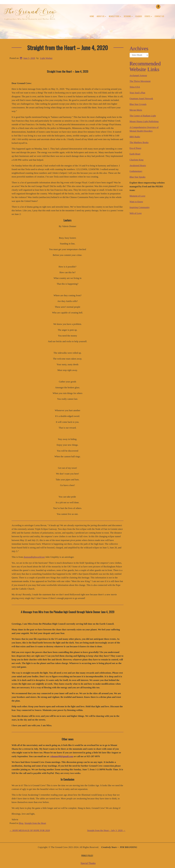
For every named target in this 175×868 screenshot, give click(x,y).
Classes (139, 16)
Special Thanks (88, 863)
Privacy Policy (87, 855)
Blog (21, 823)
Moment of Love (137, 196)
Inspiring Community (140, 207)
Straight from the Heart (35, 823)
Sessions (128, 16)
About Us (101, 16)
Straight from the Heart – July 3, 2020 (106, 830)
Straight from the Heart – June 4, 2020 (68, 48)
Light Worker (46, 58)
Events (148, 16)
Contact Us (159, 16)
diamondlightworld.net (34, 557)
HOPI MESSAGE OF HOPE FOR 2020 (30, 830)
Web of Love (136, 213)
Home (92, 16)
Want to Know (136, 202)
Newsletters (115, 16)
